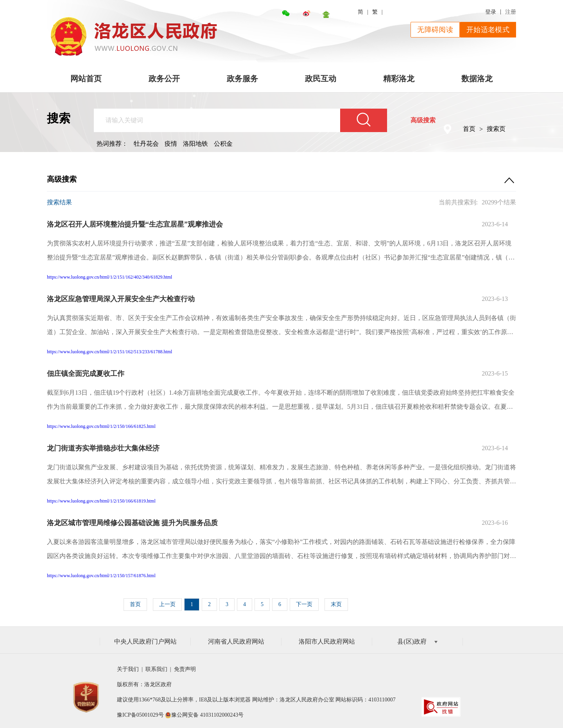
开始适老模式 (488, 30)
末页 (336, 604)
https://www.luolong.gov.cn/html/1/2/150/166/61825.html (101, 426)
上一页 (167, 604)
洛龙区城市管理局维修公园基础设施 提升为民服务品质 (132, 523)
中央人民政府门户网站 (145, 641)
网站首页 (86, 79)
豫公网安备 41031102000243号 (207, 715)
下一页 (304, 604)
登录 (491, 12)
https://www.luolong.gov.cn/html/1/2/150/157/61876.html (101, 576)
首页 (469, 129)
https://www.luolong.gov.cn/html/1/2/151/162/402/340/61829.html (109, 277)
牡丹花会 (146, 144)
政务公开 (164, 79)
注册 (511, 12)
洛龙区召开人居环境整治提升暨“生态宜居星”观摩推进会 (135, 224)
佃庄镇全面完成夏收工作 (86, 374)
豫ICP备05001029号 (140, 715)
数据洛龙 (477, 79)
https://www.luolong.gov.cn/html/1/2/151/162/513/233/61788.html (109, 352)
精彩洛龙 (399, 79)
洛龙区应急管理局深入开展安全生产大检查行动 (121, 299)
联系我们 (157, 669)
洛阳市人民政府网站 (327, 641)
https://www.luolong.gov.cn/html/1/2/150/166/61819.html (101, 501)
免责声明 (185, 669)
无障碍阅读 (435, 30)
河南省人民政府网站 (236, 641)
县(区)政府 (417, 641)
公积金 (223, 144)
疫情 (171, 144)
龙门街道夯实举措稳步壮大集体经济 (103, 448)
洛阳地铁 (195, 144)
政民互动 (321, 79)
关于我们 (129, 669)
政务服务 (242, 79)
